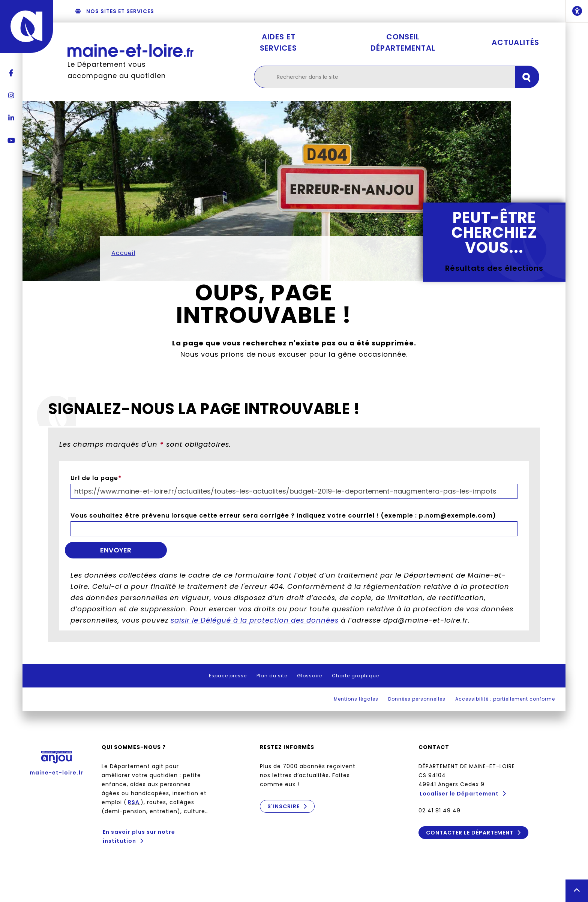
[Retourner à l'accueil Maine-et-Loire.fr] (130, 51)
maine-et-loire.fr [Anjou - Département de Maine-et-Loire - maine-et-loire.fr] (57, 760)
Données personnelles (417, 699)
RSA (134, 802)
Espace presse (228, 676)
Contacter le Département (469, 833)
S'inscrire (283, 806)
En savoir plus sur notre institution (139, 836)
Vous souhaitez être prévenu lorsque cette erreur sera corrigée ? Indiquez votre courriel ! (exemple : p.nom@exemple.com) (283, 516)
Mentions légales (356, 699)
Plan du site (272, 676)
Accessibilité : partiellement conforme (505, 699)
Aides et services (278, 42)
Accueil (123, 253)
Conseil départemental (403, 42)
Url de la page (96, 478)
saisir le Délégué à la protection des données (255, 620)
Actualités (515, 42)
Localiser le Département (459, 794)
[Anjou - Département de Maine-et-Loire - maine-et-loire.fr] (26, 26)
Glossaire (310, 676)
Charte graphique (355, 676)
